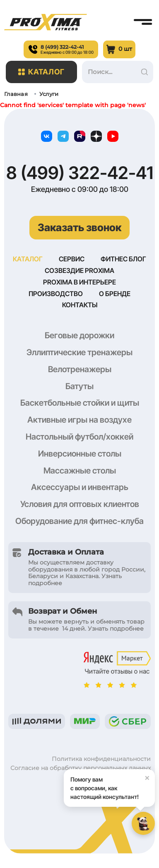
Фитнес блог (123, 259)
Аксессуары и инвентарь (80, 489)
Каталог (42, 72)
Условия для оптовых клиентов (80, 506)
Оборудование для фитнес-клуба (79, 523)
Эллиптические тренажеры (79, 354)
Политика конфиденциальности (101, 761)
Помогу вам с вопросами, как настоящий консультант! (113, 785)
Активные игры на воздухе (79, 422)
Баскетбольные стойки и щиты (80, 405)
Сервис (72, 259)
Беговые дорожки (79, 337)
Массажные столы (80, 473)
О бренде (115, 295)
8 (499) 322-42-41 (80, 173)
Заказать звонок (79, 227)
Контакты (80, 307)
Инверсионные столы (80, 456)
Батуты (79, 388)
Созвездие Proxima (79, 271)
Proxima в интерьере (79, 283)
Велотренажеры (80, 371)
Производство (56, 295)
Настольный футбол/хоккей (79, 439)
